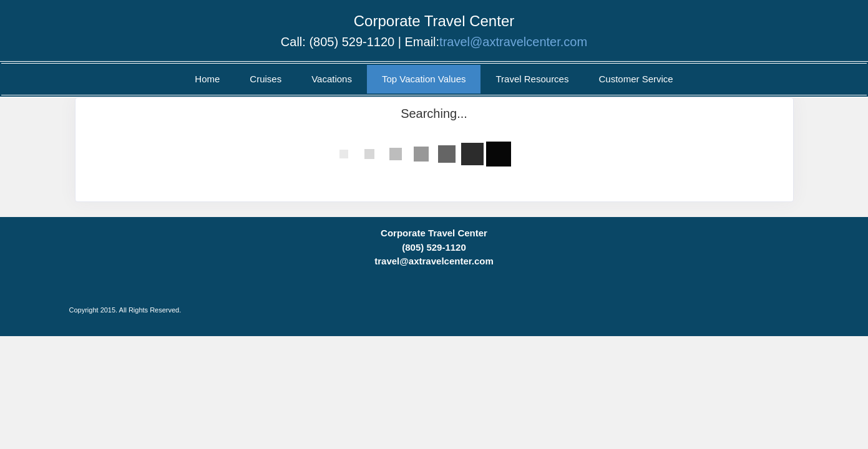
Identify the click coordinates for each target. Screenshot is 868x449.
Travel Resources (532, 79)
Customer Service (636, 79)
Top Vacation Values (424, 79)
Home (207, 79)
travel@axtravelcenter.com (513, 42)
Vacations (332, 79)
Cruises (266, 79)
